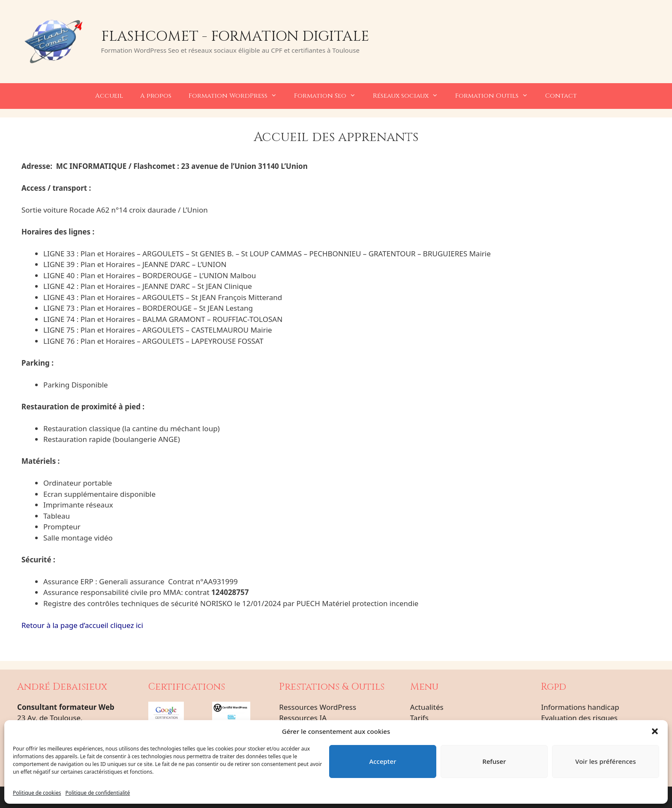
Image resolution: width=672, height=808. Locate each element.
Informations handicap (580, 707)
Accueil (109, 96)
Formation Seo (329, 96)
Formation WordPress (237, 96)
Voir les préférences (605, 761)
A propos (156, 96)
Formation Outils (496, 96)
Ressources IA (303, 718)
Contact (561, 96)
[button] (655, 731)
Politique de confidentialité (97, 793)
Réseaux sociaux (410, 96)
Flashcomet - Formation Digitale (235, 36)
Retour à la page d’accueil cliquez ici (82, 625)
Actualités (427, 707)
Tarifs (419, 718)
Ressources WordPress (318, 707)
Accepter (382, 761)
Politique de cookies (37, 793)
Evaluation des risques (579, 718)
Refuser (494, 761)
